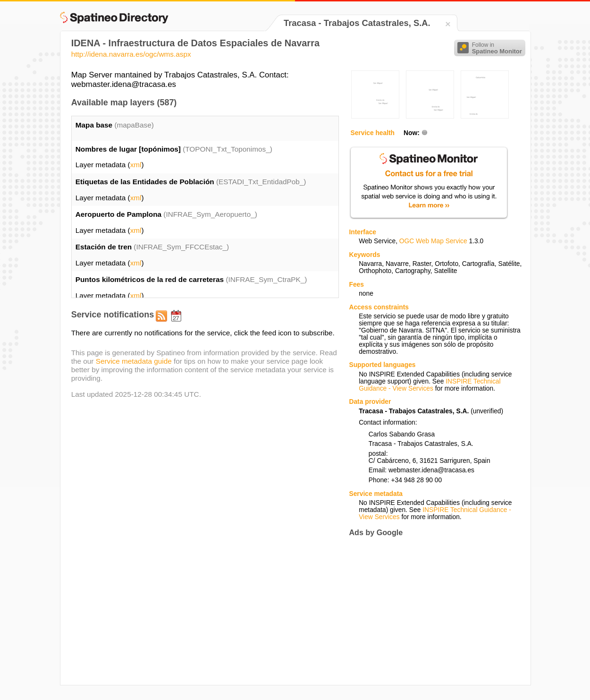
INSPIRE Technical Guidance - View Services (430, 385)
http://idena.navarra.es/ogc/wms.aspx (131, 54)
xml (136, 165)
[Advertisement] (428, 611)
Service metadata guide (134, 361)
